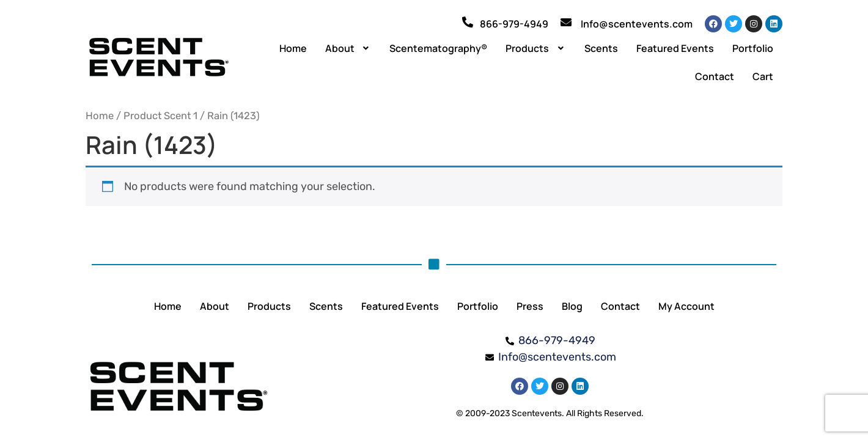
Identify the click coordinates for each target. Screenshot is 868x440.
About (348, 48)
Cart (763, 76)
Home (293, 48)
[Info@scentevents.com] (566, 22)
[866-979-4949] (468, 22)
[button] (348, 48)
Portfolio (753, 48)
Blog (572, 306)
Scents (601, 48)
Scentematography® (438, 48)
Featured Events (675, 48)
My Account (686, 306)
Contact (715, 76)
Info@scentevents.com (637, 24)
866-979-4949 (514, 24)
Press (530, 306)
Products (536, 48)
